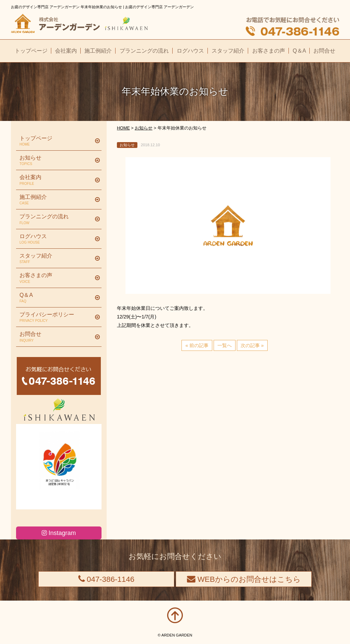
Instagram (59, 533)
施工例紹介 (56, 200)
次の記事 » (252, 345)
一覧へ (225, 345)
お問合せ (56, 337)
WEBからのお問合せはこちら (244, 579)
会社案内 (56, 180)
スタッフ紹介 (56, 259)
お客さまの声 (56, 278)
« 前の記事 (197, 345)
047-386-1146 (106, 579)
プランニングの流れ (56, 219)
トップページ (56, 141)
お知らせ (56, 161)
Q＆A (56, 298)
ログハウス (56, 239)
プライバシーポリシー (56, 317)
